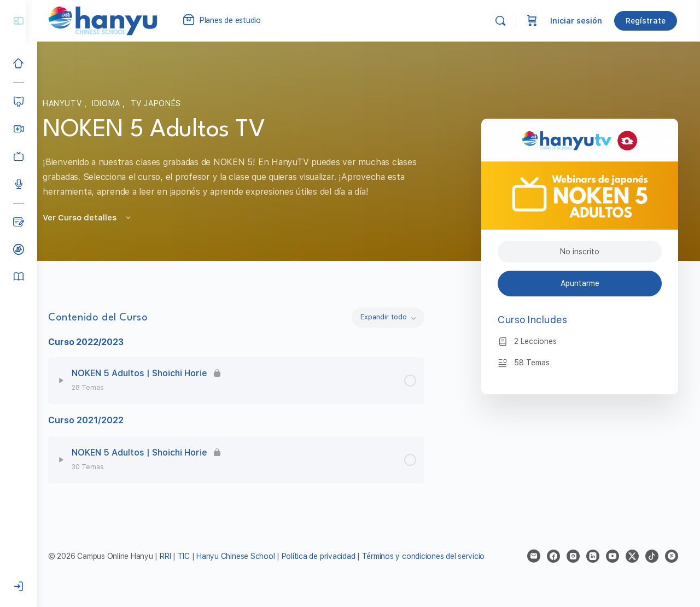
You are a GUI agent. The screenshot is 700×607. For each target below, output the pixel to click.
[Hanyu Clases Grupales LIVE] (19, 129)
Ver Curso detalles (93, 218)
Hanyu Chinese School (246, 556)
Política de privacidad (329, 556)
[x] (632, 556)
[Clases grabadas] (19, 156)
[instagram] (573, 556)
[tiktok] (652, 556)
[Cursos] (19, 102)
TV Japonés (161, 103)
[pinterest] (672, 556)
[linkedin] (593, 556)
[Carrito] (533, 21)
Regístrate (647, 21)
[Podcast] (19, 184)
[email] (534, 556)
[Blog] (19, 222)
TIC (196, 556)
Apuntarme (580, 283)
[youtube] (612, 556)
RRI (176, 556)
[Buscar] (501, 21)
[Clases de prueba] (19, 249)
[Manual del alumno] (19, 277)
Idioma (113, 103)
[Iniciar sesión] (19, 587)
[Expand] (72, 381)
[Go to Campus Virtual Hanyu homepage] (114, 20)
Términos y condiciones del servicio (434, 556)
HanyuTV (69, 103)
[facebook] (553, 556)
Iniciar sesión (577, 21)
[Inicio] (19, 63)
